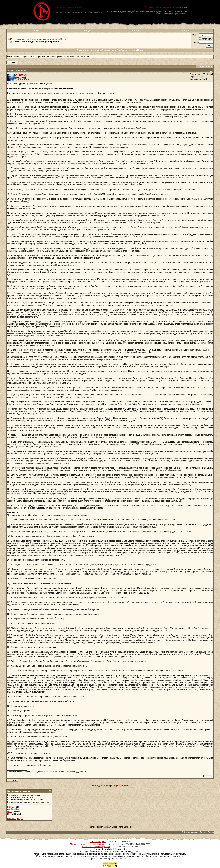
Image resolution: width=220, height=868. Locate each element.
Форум (87, 31)
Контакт (186, 31)
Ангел (20, 75)
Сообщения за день (127, 50)
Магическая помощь (171, 7)
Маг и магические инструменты (96, 847)
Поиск (140, 50)
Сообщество (109, 50)
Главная (35, 31)
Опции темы (204, 67)
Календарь (95, 50)
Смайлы (11, 809)
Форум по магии (152, 7)
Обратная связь (190, 832)
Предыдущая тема (101, 785)
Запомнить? (206, 39)
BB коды (11, 807)
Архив (203, 832)
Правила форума (15, 819)
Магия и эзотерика (19, 39)
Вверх (211, 832)
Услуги (135, 31)
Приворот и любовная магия (69, 7)
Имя (194, 35)
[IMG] (10, 812)
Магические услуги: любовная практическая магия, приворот (96, 844)
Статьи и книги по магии (41, 39)
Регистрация (83, 50)
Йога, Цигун (60, 39)
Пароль (195, 42)
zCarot (137, 851)
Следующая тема (120, 785)
